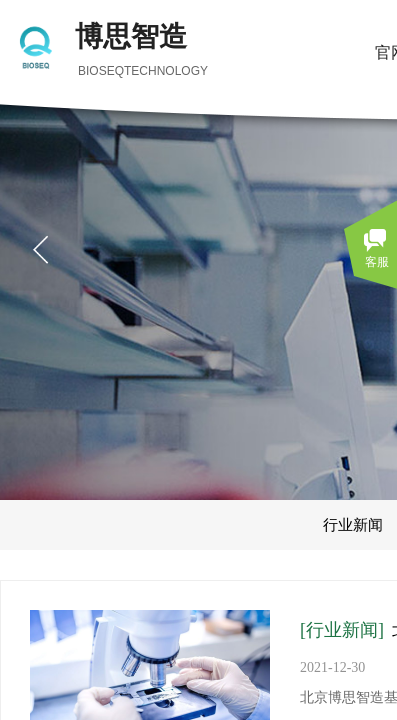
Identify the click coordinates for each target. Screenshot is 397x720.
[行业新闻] (342, 630)
